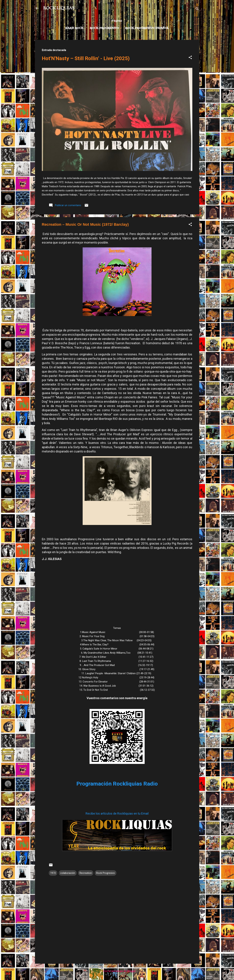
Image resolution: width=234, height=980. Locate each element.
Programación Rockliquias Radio (117, 784)
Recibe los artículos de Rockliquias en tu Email (117, 813)
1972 (53, 873)
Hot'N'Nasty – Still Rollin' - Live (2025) (86, 58)
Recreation (86, 873)
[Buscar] (197, 9)
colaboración (68, 873)
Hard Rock (74, 28)
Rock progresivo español (147, 28)
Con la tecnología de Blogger (117, 971)
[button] (190, 58)
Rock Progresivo (104, 28)
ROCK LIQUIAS (59, 8)
